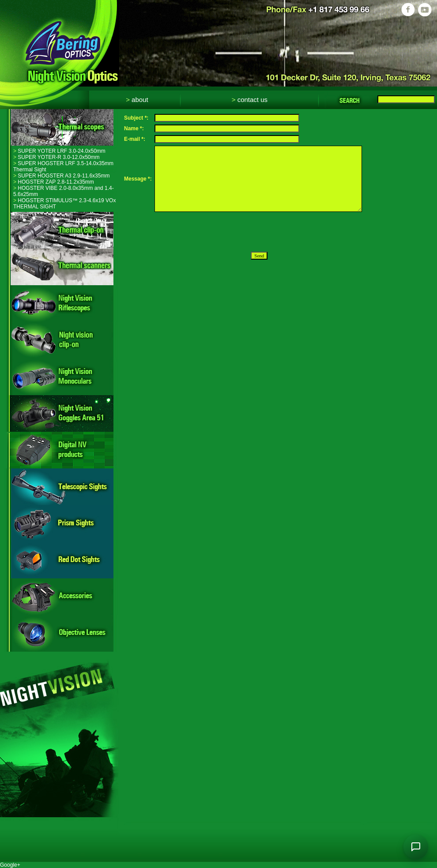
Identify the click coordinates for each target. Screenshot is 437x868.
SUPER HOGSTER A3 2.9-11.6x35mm (61, 176)
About (137, 100)
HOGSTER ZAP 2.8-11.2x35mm (54, 182)
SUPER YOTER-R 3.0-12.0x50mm (57, 157)
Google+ (10, 865)
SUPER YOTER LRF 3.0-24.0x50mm (59, 151)
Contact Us (250, 100)
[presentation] (222, 232)
